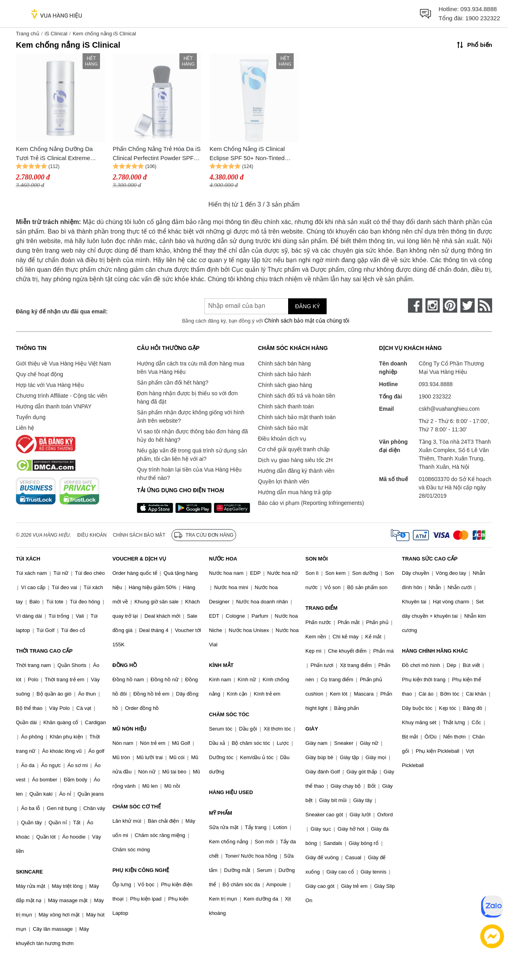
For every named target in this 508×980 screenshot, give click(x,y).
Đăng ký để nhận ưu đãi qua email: (62, 311)
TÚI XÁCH (28, 559)
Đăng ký (307, 306)
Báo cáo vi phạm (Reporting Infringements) (311, 503)
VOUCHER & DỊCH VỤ (139, 559)
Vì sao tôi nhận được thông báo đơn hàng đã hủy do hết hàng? (192, 436)
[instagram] (433, 305)
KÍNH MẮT (221, 665)
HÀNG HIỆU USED (231, 792)
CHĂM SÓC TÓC (229, 714)
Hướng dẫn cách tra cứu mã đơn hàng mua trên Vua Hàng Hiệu (190, 368)
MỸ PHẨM (220, 813)
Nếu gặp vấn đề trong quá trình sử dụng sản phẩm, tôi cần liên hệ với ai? (192, 455)
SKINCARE (29, 872)
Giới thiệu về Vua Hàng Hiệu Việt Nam (63, 363)
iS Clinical (56, 34)
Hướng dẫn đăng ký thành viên (296, 471)
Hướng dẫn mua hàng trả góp (295, 492)
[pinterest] (450, 305)
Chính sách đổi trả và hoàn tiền (296, 396)
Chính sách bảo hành (284, 374)
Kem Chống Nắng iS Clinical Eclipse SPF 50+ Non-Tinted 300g (247, 154)
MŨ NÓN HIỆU (129, 729)
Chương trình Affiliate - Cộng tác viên (62, 396)
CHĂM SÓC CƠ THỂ (137, 807)
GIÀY (312, 729)
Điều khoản (92, 535)
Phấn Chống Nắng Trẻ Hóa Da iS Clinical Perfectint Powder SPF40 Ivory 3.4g (157, 154)
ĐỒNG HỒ (125, 665)
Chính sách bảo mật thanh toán (297, 417)
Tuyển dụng (31, 417)
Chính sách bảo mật (283, 428)
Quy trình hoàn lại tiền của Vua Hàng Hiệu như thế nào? (189, 474)
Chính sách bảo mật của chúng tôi (307, 321)
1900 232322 (483, 18)
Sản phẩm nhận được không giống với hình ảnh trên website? (191, 417)
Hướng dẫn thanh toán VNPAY (54, 406)
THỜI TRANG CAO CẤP (44, 651)
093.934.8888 (479, 9)
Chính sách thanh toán (286, 406)
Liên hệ (25, 428)
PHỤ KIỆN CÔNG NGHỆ (141, 870)
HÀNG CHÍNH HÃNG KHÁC (435, 651)
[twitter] (468, 305)
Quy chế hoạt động (39, 374)
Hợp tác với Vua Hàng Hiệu (50, 385)
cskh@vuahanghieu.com (449, 409)
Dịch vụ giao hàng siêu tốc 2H (295, 460)
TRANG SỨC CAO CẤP (430, 559)
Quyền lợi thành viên (284, 481)
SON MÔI (317, 559)
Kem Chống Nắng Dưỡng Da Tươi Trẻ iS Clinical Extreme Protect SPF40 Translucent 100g (59, 154)
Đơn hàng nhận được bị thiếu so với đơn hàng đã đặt (187, 397)
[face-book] (415, 305)
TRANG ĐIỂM (322, 608)
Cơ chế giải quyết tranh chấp (294, 449)
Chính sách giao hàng (285, 385)
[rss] (485, 305)
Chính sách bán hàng (284, 363)
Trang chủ (28, 34)
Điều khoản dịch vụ (282, 439)
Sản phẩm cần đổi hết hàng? (173, 383)
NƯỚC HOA (223, 559)
